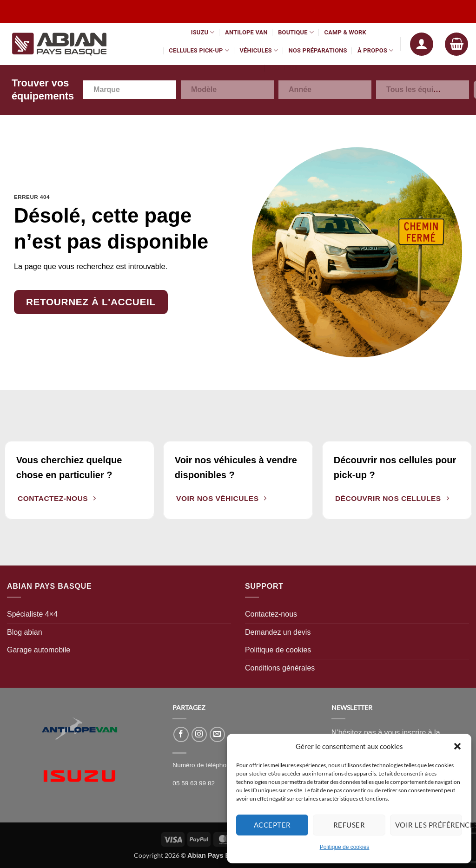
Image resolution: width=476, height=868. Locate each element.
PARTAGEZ (189, 707)
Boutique (296, 32)
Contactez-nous (271, 614)
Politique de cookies (345, 847)
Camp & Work (345, 32)
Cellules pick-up (199, 50)
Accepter (272, 825)
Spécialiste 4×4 (32, 614)
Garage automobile (39, 650)
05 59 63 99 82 (194, 783)
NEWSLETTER (352, 707)
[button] (457, 746)
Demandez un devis (278, 632)
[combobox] (130, 90)
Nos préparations (318, 50)
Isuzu (203, 32)
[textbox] (112, 90)
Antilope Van (246, 32)
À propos (376, 50)
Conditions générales (280, 668)
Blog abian (25, 632)
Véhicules (259, 50)
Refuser (349, 825)
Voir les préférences (429, 825)
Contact (284, 68)
